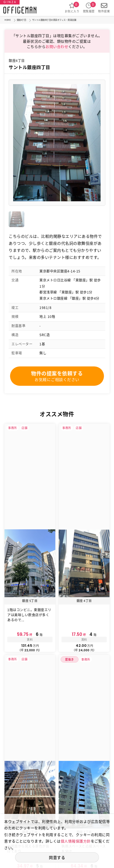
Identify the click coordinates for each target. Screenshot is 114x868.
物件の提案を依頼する (57, 376)
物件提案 (104, 8)
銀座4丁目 (22, 20)
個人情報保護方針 (76, 841)
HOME (8, 20)
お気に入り (72, 8)
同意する (57, 857)
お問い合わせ (57, 46)
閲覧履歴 (89, 8)
